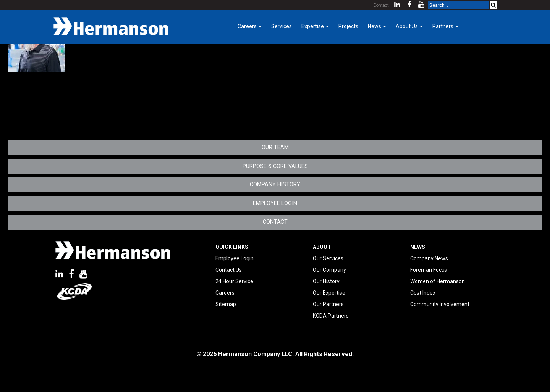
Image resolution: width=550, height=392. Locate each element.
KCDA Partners (331, 316)
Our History (326, 281)
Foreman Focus (429, 270)
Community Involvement (440, 304)
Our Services (328, 258)
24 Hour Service (234, 281)
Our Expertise (329, 293)
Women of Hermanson (438, 281)
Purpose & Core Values (275, 166)
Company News (429, 258)
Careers (225, 293)
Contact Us (229, 270)
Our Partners (328, 304)
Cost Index (423, 293)
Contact (381, 5)
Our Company (329, 270)
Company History (275, 185)
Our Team (275, 148)
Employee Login (275, 203)
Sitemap (226, 304)
